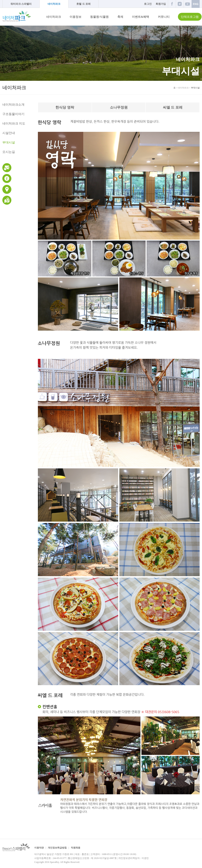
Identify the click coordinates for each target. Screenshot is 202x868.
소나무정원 (119, 107)
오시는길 (9, 152)
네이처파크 (54, 4)
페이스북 (172, 4)
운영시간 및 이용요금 (7, 168)
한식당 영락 (65, 107)
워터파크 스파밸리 (21, 4)
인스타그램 (180, 4)
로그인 (148, 4)
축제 (120, 17)
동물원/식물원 (99, 17)
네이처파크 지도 (14, 123)
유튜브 (188, 4)
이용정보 (76, 17)
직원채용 (76, 848)
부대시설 (9, 142)
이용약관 (39, 848)
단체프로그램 (190, 17)
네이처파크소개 (13, 105)
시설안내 (9, 133)
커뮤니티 (164, 17)
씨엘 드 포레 (173, 107)
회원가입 (161, 4)
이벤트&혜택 (141, 17)
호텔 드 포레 (83, 4)
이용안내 (7, 179)
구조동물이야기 (13, 114)
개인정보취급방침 (57, 848)
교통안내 (7, 189)
